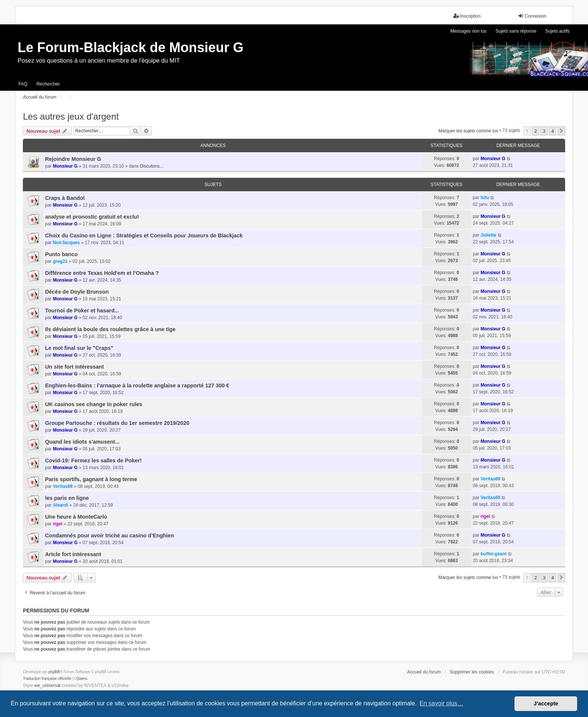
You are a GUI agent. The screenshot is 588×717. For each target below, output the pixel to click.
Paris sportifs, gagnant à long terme (91, 479)
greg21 (60, 261)
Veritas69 (63, 486)
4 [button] (553, 131)
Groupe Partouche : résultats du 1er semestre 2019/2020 (117, 423)
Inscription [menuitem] (467, 16)
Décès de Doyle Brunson (77, 292)
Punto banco (61, 254)
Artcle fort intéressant (73, 554)
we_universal (47, 685)
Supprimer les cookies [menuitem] (472, 672)
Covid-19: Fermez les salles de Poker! (93, 460)
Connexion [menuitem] (532, 16)
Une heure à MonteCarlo (76, 517)
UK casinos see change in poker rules (94, 404)
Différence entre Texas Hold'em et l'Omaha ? (102, 273)
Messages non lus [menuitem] (469, 31)
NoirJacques (66, 243)
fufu (485, 198)
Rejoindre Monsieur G (73, 159)
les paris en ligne (67, 498)
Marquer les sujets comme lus (468, 131)
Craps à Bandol (65, 198)
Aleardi (61, 505)
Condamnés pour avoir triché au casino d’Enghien (109, 535)
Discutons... (152, 166)
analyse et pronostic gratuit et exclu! (92, 217)
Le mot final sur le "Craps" (79, 348)
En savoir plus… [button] (442, 703)
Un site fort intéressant (74, 367)
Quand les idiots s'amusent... (82, 442)
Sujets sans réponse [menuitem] (516, 31)
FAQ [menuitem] (23, 84)
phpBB (54, 672)
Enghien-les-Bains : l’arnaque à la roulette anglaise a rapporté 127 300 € (137, 385)
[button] (561, 131)
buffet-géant (493, 554)
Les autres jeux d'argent (71, 116)
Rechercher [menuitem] (48, 84)
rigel (58, 524)
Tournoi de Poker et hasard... (82, 310)
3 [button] (544, 131)
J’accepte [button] (546, 703)
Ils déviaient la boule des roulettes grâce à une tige (110, 329)
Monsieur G (65, 166)
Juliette (488, 235)
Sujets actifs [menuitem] (557, 31)
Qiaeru (82, 679)
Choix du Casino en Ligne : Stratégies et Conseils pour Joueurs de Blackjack (144, 235)
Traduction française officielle (47, 679)
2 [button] (535, 131)
